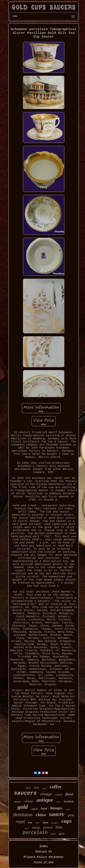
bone (46, 823)
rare (38, 823)
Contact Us (44, 851)
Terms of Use (44, 862)
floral (69, 794)
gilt (62, 834)
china (41, 815)
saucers (25, 793)
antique (45, 800)
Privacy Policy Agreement (44, 857)
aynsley (17, 802)
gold (23, 807)
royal (20, 821)
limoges (56, 808)
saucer (57, 814)
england (34, 809)
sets (28, 788)
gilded (68, 809)
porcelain (35, 833)
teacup (36, 828)
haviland (68, 801)
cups (66, 821)
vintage (46, 794)
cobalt (59, 795)
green (27, 828)
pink (71, 815)
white (44, 788)
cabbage (29, 801)
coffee (56, 787)
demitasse (23, 814)
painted (48, 827)
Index (44, 846)
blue (59, 827)
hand (44, 808)
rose (36, 787)
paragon (55, 823)
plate (53, 834)
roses (58, 802)
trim (30, 823)
